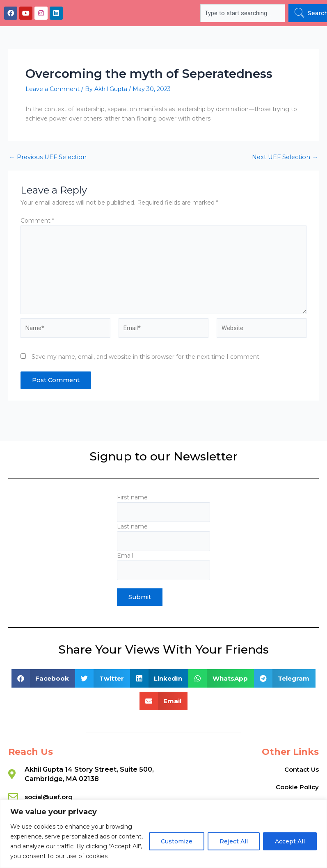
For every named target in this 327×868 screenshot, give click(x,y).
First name (163, 508)
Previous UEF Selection (48, 157)
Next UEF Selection (285, 157)
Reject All (234, 841)
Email (163, 566)
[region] (163, 834)
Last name (163, 537)
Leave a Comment (53, 89)
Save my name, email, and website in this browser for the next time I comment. (146, 357)
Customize (177, 841)
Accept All (290, 841)
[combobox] (243, 13)
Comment (37, 221)
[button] (43, 678)
